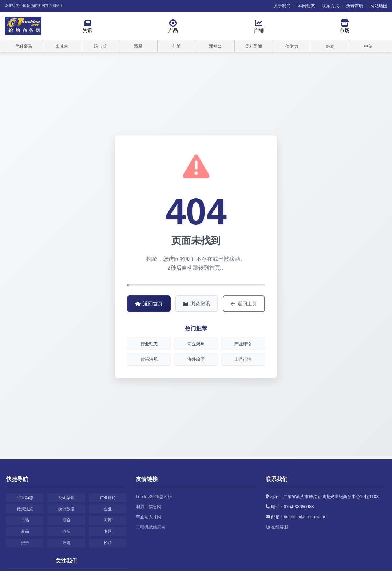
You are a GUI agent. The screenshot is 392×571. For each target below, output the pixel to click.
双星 (138, 46)
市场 (25, 520)
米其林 (62, 46)
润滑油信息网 (149, 507)
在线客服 (277, 527)
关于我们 (282, 6)
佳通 (177, 46)
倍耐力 (292, 46)
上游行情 (243, 359)
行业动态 (149, 344)
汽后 (66, 531)
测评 (108, 520)
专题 (108, 531)
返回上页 (244, 304)
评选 (66, 543)
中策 (368, 46)
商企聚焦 (196, 344)
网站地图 (379, 6)
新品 (25, 531)
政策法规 (149, 359)
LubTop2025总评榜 (154, 497)
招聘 (108, 543)
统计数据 (66, 509)
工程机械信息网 (151, 527)
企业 (108, 509)
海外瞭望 (196, 359)
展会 (66, 520)
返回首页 (149, 304)
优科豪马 (24, 46)
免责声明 (355, 6)
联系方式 (330, 6)
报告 (25, 543)
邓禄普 (215, 46)
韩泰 (330, 46)
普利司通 (254, 46)
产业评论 (243, 344)
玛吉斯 (100, 46)
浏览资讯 (197, 304)
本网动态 (306, 6)
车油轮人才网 (149, 517)
